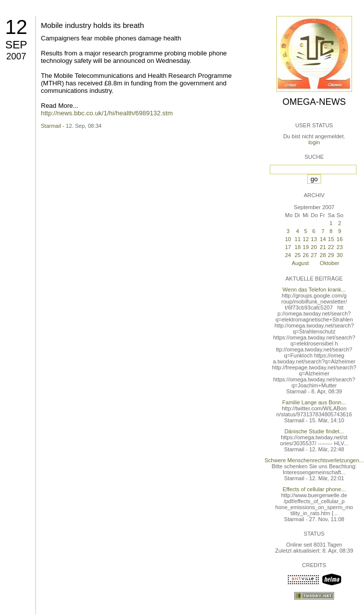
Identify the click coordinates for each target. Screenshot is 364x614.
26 (306, 255)
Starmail (51, 126)
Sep (16, 45)
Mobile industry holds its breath (92, 25)
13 (314, 239)
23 (340, 247)
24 (288, 255)
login (314, 142)
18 (298, 247)
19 (306, 247)
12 (16, 27)
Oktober (329, 263)
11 (298, 239)
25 (298, 255)
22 (331, 247)
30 (340, 255)
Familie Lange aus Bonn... (314, 402)
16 (340, 239)
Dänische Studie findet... (314, 431)
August (300, 263)
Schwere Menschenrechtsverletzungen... (314, 460)
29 (331, 255)
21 (323, 247)
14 (323, 239)
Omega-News (314, 102)
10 (288, 239)
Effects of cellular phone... (314, 489)
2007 (16, 56)
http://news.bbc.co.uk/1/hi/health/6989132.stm (107, 113)
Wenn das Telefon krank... (314, 290)
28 (323, 255)
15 (331, 239)
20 (314, 247)
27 (314, 255)
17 (288, 247)
